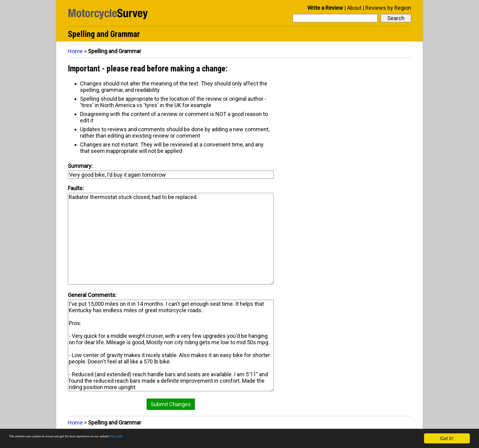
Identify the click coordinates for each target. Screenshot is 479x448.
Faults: (76, 188)
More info (188, 439)
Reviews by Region (388, 8)
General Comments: (92, 295)
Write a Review (325, 8)
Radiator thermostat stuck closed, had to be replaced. (171, 239)
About (354, 8)
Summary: (80, 166)
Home (75, 51)
